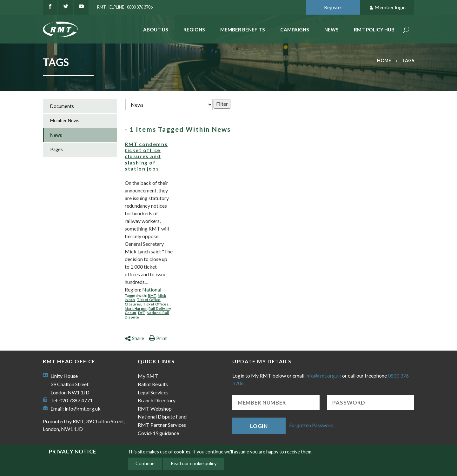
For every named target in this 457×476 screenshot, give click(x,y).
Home (384, 60)
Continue (145, 463)
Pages (56, 149)
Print (158, 338)
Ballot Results (153, 384)
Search (406, 30)
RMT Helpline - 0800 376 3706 (125, 7)
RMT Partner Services (162, 425)
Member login (387, 7)
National (152, 289)
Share (134, 338)
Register (333, 7)
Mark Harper (136, 308)
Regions (194, 30)
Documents (62, 106)
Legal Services (153, 392)
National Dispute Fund (162, 416)
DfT (141, 313)
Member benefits (243, 30)
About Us (156, 30)
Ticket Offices (156, 304)
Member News (65, 121)
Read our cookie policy (194, 463)
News (331, 30)
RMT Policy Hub (374, 30)
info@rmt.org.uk (83, 409)
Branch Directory (157, 400)
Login (259, 426)
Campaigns (295, 30)
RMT (152, 295)
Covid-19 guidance (158, 433)
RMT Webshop (155, 409)
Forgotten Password (311, 425)
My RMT (148, 376)
